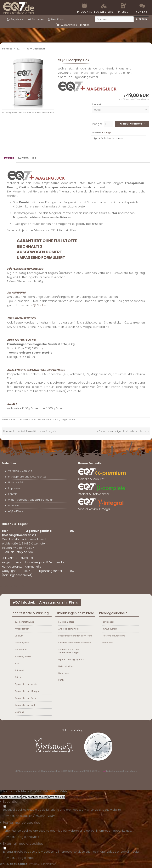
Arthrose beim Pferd (68, 629)
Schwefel (19, 670)
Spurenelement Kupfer (26, 684)
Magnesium (21, 650)
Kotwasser (64, 673)
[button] (120, 110)
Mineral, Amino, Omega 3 (102, 508)
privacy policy (49, 791)
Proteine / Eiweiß (23, 656)
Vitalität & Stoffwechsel (102, 493)
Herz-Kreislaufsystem (113, 636)
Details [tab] (9, 158)
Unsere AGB (14, 482)
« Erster (101, 431)
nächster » (131, 431)
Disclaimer (49, 864)
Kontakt (142, 12)
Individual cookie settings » (84, 797)
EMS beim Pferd (66, 622)
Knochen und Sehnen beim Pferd (75, 643)
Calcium (19, 636)
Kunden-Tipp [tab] (27, 158)
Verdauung (108, 643)
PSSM (61, 680)
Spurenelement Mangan (27, 691)
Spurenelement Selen (26, 698)
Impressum (14, 488)
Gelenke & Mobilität (102, 477)
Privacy (34, 864)
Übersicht (9, 431)
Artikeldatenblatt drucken (111, 138)
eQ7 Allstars (104, 12)
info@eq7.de (24, 552)
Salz (17, 663)
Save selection (56, 797)
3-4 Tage (106, 133)
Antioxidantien (22, 629)
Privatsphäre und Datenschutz (25, 477)
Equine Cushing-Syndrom (72, 659)
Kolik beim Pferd (66, 666)
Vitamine (19, 712)
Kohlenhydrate (22, 643)
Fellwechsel (108, 622)
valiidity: (40, 816)
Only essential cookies (35, 797)
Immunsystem (110, 629)
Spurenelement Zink (25, 705)
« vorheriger (115, 431)
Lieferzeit (12, 505)
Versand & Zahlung (19, 471)
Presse (123, 12)
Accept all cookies (11, 797)
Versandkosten (142, 99)
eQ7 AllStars (14, 511)
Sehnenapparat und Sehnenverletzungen (69, 651)
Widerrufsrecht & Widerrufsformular (29, 500)
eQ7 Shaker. (39, 305)
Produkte (84, 12)
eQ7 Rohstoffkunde (24, 622)
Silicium (19, 677)
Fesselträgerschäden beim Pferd (75, 636)
